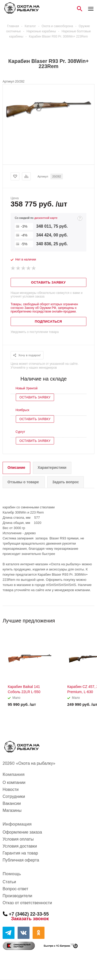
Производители (17, 896)
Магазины (12, 810)
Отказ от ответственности (27, 903)
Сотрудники (14, 796)
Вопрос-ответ (15, 889)
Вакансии (12, 803)
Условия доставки (20, 846)
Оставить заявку (35, 397)
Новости (11, 789)
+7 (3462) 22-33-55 (29, 914)
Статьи (9, 882)
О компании (14, 782)
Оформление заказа (22, 832)
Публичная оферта (21, 860)
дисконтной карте (46, 218)
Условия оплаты (18, 839)
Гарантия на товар (20, 853)
